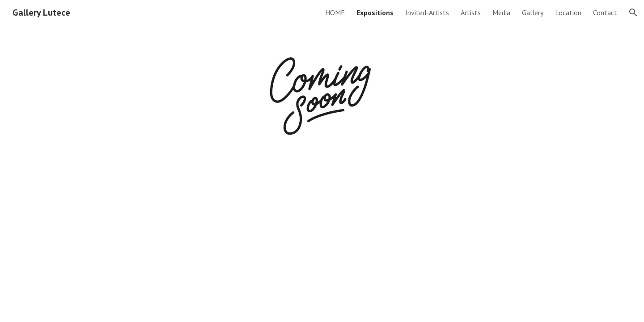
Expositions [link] (375, 13)
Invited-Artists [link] (427, 13)
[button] (633, 13)
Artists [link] (471, 13)
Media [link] (501, 13)
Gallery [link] (533, 13)
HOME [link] (335, 13)
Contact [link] (605, 13)
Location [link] (568, 13)
